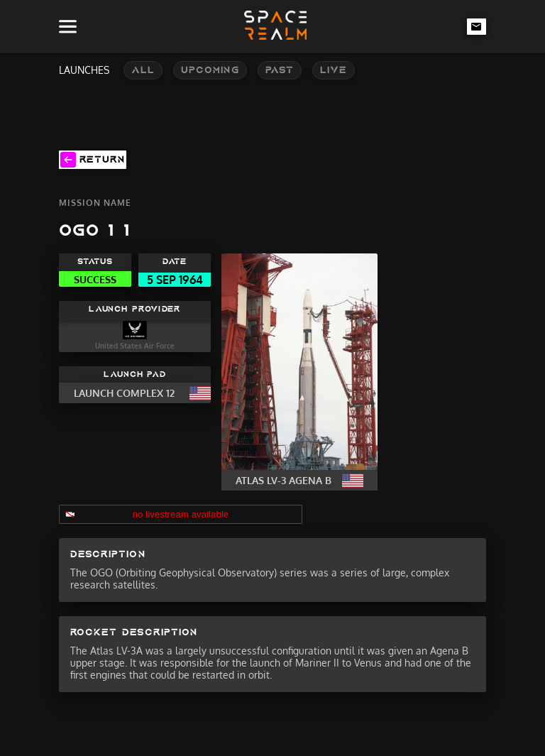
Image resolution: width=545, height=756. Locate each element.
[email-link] (477, 26)
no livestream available (181, 514)
